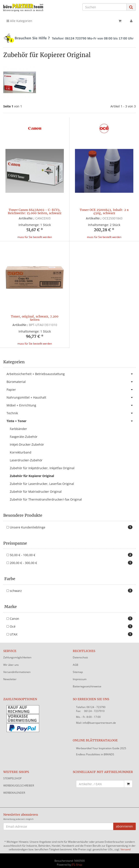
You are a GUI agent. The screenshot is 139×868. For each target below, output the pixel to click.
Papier (71, 386)
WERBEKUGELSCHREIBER (19, 782)
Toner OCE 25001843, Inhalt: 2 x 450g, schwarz (104, 211)
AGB (75, 661)
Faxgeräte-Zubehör (24, 433)
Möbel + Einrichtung (71, 401)
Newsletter (10, 675)
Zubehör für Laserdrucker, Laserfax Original (42, 480)
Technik (71, 409)
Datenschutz (80, 653)
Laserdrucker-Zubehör (26, 456)
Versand (125, 845)
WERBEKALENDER (14, 789)
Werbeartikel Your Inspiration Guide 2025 (101, 744)
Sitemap (78, 668)
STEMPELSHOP (12, 774)
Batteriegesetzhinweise (87, 682)
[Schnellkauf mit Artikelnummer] (100, 780)
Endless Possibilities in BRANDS (95, 750)
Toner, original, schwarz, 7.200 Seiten (35, 318)
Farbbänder (18, 425)
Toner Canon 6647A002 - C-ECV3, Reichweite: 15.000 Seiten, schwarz (35, 211)
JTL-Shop (77, 861)
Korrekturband (21, 448)
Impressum (80, 675)
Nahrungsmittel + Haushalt (71, 394)
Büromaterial (71, 378)
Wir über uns (11, 661)
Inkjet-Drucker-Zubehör (27, 441)
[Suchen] (104, 7)
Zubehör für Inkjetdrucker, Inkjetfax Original (42, 464)
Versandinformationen (17, 668)
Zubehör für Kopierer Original (32, 472)
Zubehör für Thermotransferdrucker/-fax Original (46, 495)
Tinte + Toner (71, 417)
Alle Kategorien (19, 21)
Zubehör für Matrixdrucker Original (36, 488)
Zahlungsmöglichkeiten (17, 653)
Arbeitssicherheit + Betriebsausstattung (71, 370)
